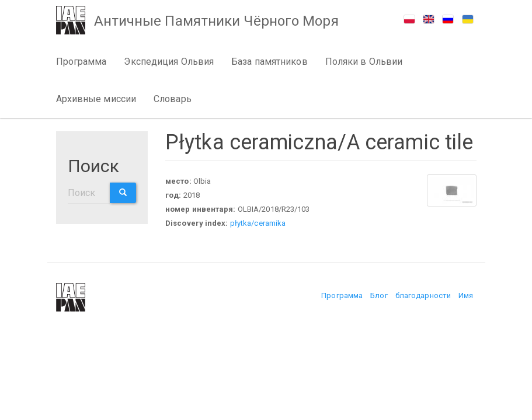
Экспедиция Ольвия (169, 62)
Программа (81, 62)
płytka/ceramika (258, 223)
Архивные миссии (96, 99)
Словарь (173, 99)
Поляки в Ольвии (364, 62)
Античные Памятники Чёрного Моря (216, 21)
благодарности (423, 295)
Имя (466, 295)
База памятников (270, 62)
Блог (379, 295)
